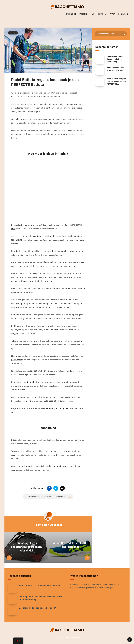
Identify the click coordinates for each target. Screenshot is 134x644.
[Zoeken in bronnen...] (111, 34)
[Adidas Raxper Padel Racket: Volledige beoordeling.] (100, 60)
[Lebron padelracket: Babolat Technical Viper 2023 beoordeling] (12, 600)
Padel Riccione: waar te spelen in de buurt (116, 69)
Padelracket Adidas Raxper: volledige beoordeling (115, 59)
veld (13, 229)
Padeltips (84, 14)
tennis (70, 401)
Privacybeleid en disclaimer (74, 637)
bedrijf (19, 251)
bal (18, 273)
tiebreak (30, 382)
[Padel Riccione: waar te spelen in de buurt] (100, 71)
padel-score (17, 360)
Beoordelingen (99, 14)
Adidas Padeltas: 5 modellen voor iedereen (40, 585)
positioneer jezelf (41, 236)
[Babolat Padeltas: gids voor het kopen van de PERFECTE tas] (100, 82)
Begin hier (71, 14)
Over (112, 14)
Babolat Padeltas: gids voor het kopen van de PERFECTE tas (116, 81)
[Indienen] (124, 34)
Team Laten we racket (48, 525)
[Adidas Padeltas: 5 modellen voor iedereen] (12, 589)
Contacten (123, 14)
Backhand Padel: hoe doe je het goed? (37, 608)
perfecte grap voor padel (57, 408)
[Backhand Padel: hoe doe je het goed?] (12, 611)
